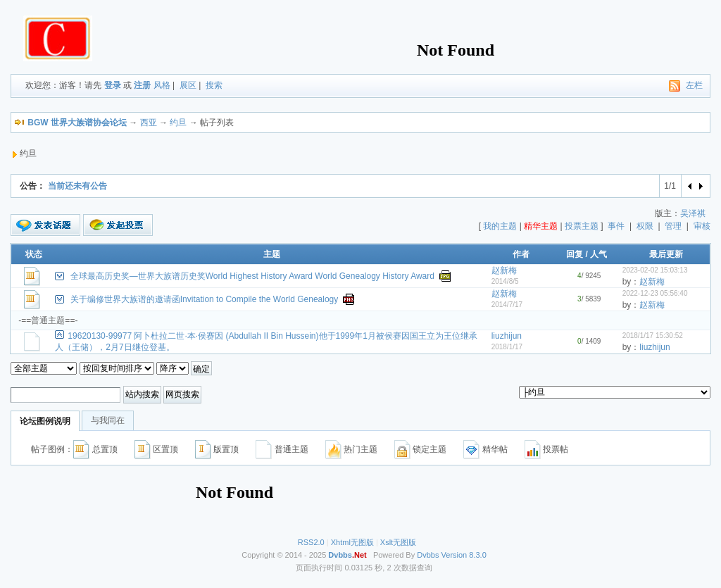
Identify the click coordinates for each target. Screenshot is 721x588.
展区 (188, 85)
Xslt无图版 (398, 542)
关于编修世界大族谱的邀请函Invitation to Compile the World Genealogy (205, 299)
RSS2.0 (311, 542)
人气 (598, 254)
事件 (616, 226)
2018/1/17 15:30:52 (653, 336)
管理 (673, 226)
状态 (34, 254)
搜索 (214, 85)
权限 (645, 226)
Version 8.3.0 (464, 555)
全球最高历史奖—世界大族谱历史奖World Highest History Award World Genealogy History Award (252, 276)
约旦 (178, 123)
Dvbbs (428, 555)
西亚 (149, 123)
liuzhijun (507, 336)
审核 (702, 226)
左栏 (694, 85)
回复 (575, 254)
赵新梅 (504, 270)
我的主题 (500, 226)
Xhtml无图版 (352, 542)
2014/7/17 (507, 305)
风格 (162, 85)
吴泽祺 (693, 213)
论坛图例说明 (45, 421)
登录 (113, 85)
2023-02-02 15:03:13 (655, 270)
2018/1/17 (507, 347)
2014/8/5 (505, 281)
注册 (142, 85)
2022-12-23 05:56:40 (655, 293)
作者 (521, 254)
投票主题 (582, 226)
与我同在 (108, 420)
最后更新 (666, 254)
